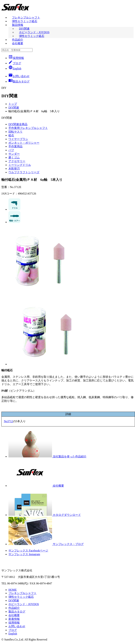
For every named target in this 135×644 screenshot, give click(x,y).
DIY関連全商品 (18, 124)
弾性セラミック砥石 (25, 21)
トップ (13, 104)
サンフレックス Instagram (24, 554)
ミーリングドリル (20, 165)
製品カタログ (17, 612)
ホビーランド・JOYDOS (34, 32)
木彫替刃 (14, 169)
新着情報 (14, 619)
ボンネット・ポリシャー (24, 143)
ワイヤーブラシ (18, 139)
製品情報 (18, 25)
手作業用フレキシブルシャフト (28, 128)
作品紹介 (18, 40)
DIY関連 (24, 29)
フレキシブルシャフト (26, 17)
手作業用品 (15, 146)
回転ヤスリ (15, 132)
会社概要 (18, 43)
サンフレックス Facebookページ (28, 551)
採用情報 (16, 58)
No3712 (8, 421)
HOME (13, 590)
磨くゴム (14, 157)
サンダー (14, 154)
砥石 (11, 135)
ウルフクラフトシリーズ (24, 172)
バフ (11, 150)
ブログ (15, 63)
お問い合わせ (17, 626)
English (15, 68)
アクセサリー (17, 161)
